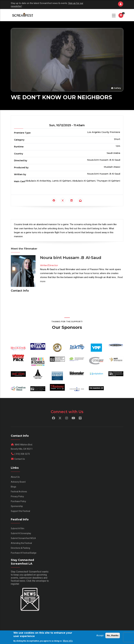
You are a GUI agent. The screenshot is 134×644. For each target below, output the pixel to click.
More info (68, 641)
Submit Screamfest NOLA (23, 538)
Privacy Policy (17, 496)
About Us (15, 477)
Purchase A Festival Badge (24, 553)
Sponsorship (17, 506)
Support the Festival (20, 511)
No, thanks (113, 635)
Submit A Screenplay (21, 533)
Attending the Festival (21, 543)
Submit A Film (18, 528)
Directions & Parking (20, 548)
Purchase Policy (18, 501)
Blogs (13, 487)
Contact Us (20, 459)
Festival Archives (19, 492)
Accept (100, 635)
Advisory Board (18, 482)
